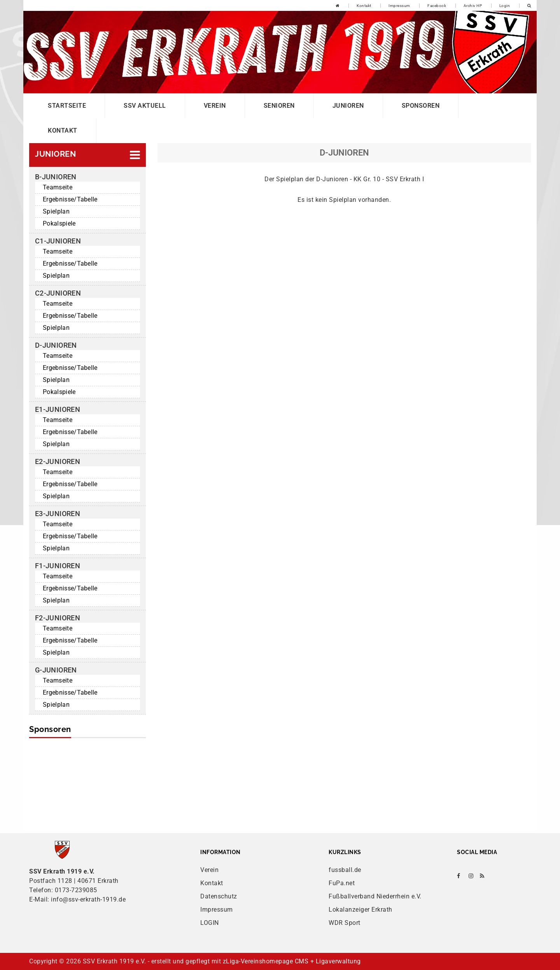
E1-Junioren (58, 409)
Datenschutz (219, 896)
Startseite (67, 106)
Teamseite (58, 187)
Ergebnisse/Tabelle (70, 199)
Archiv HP (473, 6)
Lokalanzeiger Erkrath (360, 910)
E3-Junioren (58, 514)
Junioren (348, 106)
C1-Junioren (58, 241)
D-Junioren (56, 345)
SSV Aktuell (145, 106)
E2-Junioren (58, 461)
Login (505, 6)
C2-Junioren (58, 293)
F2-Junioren (58, 618)
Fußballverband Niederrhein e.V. (375, 896)
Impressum (399, 6)
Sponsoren (421, 106)
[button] (87, 155)
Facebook (437, 6)
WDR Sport (345, 923)
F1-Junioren (58, 566)
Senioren (279, 106)
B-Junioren (56, 177)
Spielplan (56, 211)
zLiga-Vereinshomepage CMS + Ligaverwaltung (292, 961)
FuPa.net (342, 883)
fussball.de (345, 870)
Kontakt (364, 6)
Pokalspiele (59, 223)
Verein (215, 106)
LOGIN (210, 923)
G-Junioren (56, 670)
